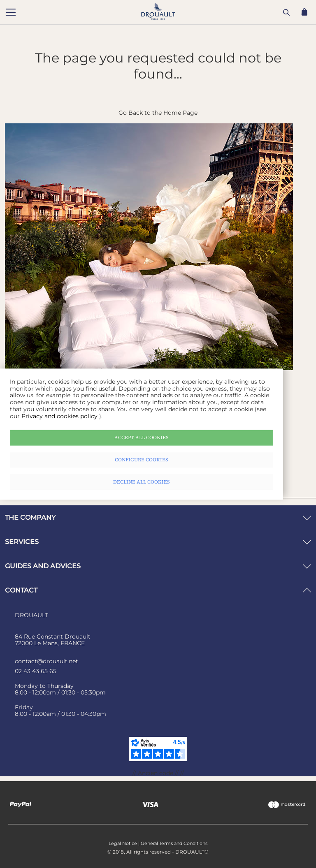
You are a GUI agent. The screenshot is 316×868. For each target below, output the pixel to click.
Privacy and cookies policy (60, 416)
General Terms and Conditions (174, 843)
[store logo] (81, 13)
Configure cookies (142, 460)
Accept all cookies (142, 437)
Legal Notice (123, 843)
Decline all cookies (142, 482)
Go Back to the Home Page (158, 113)
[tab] (158, 517)
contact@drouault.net (46, 661)
